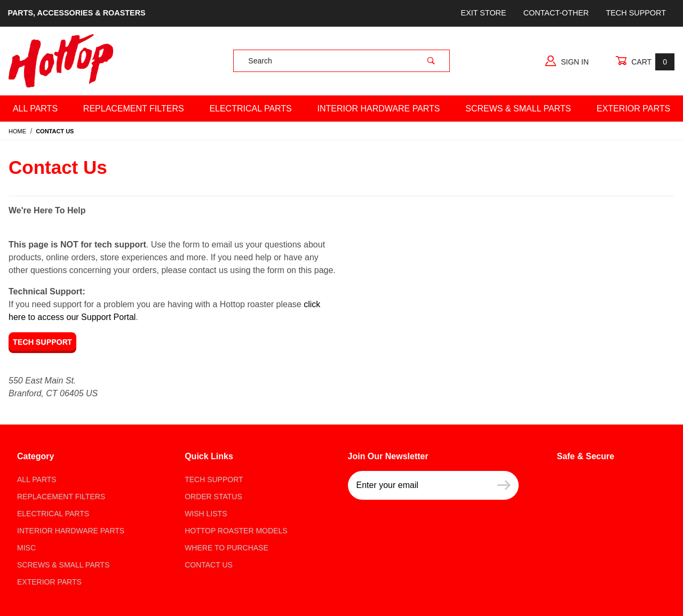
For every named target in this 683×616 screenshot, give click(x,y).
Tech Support (636, 13)
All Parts (35, 109)
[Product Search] (323, 61)
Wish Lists (206, 514)
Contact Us (209, 565)
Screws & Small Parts (518, 109)
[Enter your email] (419, 485)
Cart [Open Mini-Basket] (645, 62)
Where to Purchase (227, 548)
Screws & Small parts (63, 565)
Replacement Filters (134, 109)
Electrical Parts (250, 109)
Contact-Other (556, 13)
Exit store (484, 13)
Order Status (213, 497)
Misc (26, 548)
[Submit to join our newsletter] (504, 485)
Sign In (567, 61)
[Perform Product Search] (431, 61)
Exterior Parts (49, 582)
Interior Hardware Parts (379, 109)
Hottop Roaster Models (236, 531)
